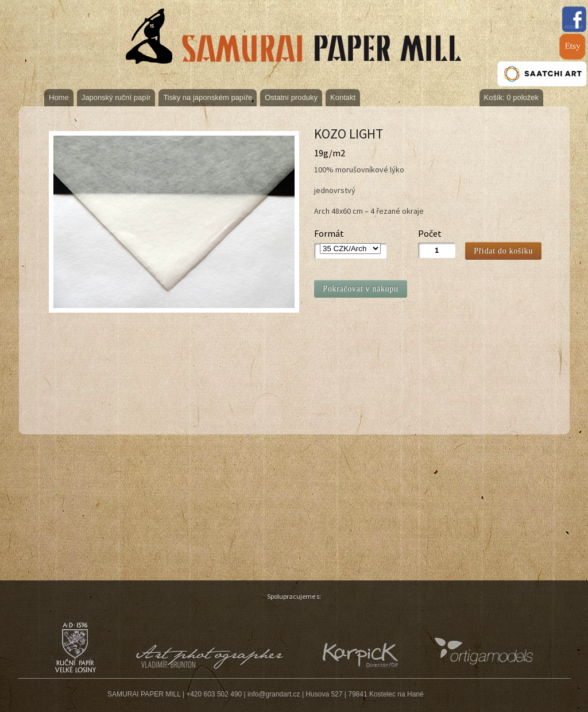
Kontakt (343, 97)
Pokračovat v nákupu (361, 289)
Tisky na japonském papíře (208, 97)
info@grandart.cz (274, 694)
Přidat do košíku (503, 251)
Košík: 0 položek (511, 97)
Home (59, 97)
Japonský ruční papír (116, 97)
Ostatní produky (291, 97)
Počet (430, 233)
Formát (329, 233)
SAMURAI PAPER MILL (144, 694)
